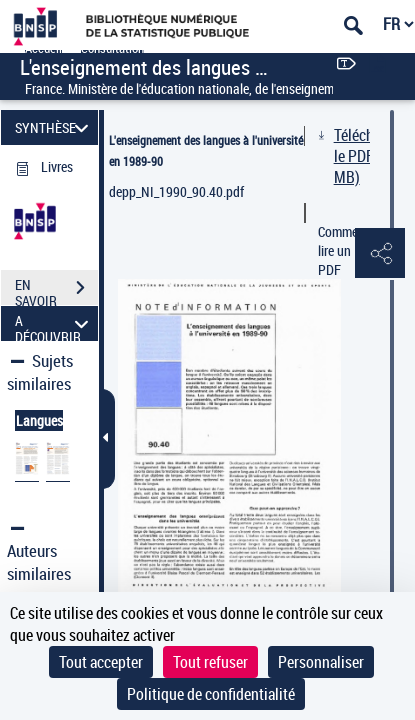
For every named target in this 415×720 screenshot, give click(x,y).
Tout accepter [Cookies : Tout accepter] (101, 662)
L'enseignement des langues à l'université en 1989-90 (206, 150)
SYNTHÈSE (54, 127)
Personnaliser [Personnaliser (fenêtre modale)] (321, 662)
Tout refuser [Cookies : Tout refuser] (210, 662)
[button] (380, 254)
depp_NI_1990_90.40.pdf (176, 191)
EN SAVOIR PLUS (56, 290)
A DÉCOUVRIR (54, 323)
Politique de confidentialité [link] (211, 694)
